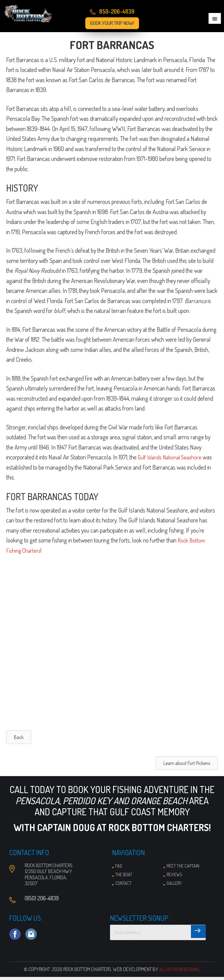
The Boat (124, 877)
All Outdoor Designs (179, 972)
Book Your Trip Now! (112, 23)
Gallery (174, 886)
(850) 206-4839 (42, 901)
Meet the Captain (183, 869)
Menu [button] (215, 18)
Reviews (174, 877)
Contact (123, 886)
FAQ (119, 869)
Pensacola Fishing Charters (32, 15)
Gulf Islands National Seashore (173, 460)
